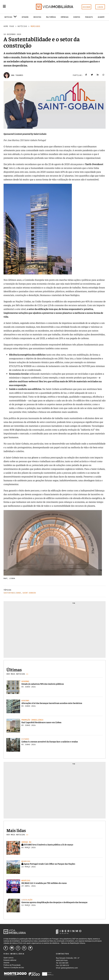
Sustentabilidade (12, 593)
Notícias (22, 26)
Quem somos (8, 958)
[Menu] (4, 6)
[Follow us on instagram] (18, 948)
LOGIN (100, 7)
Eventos (77, 17)
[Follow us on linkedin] (24, 948)
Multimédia (51, 17)
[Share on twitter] (92, 75)
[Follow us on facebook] (6, 948)
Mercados (35, 26)
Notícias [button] (11, 18)
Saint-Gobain (29, 593)
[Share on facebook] (86, 75)
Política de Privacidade (12, 965)
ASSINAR (86, 7)
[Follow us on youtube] (12, 948)
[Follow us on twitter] (30, 948)
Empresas (65, 17)
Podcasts (89, 17)
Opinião (25, 17)
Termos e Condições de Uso (14, 968)
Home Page (9, 26)
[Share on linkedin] (98, 75)
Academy (101, 17)
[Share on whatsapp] (103, 75)
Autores (6, 963)
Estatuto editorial (10, 960)
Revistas (37, 17)
